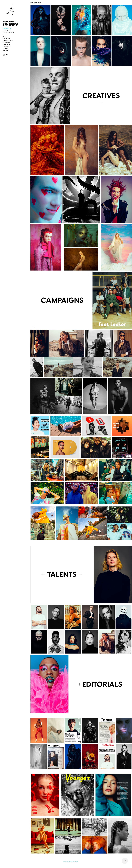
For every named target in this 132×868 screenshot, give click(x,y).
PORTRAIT (7, 42)
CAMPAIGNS (8, 40)
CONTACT (7, 30)
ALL (4, 36)
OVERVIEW (7, 28)
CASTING (6, 44)
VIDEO (5, 51)
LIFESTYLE (7, 46)
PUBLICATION (8, 32)
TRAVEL (6, 48)
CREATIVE (6, 38)
